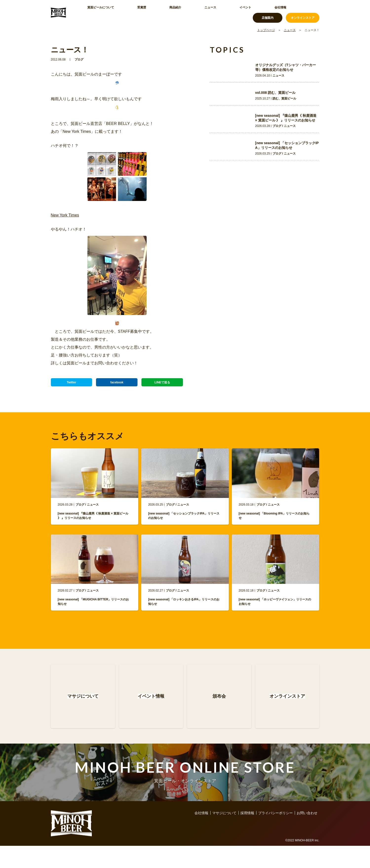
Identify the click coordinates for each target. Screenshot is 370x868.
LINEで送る (162, 385)
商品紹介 (151, 12)
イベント (197, 12)
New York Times (65, 215)
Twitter (71, 385)
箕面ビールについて (99, 12)
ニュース (174, 12)
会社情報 (220, 12)
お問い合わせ (307, 835)
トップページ (266, 30)
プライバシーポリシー (275, 835)
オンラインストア (303, 12)
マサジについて (224, 835)
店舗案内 (268, 12)
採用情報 (247, 835)
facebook (117, 385)
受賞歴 (129, 12)
